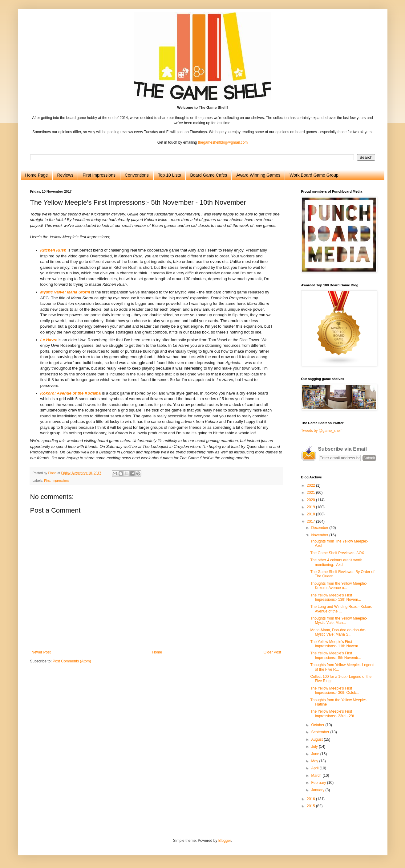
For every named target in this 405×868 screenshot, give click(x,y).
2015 (311, 806)
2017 (311, 522)
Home (157, 652)
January (318, 790)
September (321, 732)
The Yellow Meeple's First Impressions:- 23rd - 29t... (334, 714)
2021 (311, 493)
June (316, 754)
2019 (311, 507)
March (317, 776)
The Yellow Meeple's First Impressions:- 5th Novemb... (336, 655)
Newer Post (41, 652)
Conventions (137, 175)
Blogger (225, 841)
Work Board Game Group (314, 175)
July (315, 747)
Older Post (272, 652)
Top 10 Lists (170, 175)
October (318, 725)
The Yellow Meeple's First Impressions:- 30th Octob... (335, 690)
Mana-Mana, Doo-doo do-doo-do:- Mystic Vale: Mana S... (338, 632)
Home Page (37, 175)
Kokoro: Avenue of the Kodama (71, 393)
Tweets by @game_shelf (322, 431)
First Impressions (99, 175)
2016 (311, 799)
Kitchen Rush (53, 250)
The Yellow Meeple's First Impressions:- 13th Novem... (336, 597)
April (315, 768)
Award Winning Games (258, 175)
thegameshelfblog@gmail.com (223, 142)
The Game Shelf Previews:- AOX (337, 553)
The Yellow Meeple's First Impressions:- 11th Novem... (336, 644)
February (319, 783)
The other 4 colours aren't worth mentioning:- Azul (336, 562)
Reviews (65, 175)
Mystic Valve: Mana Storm (65, 292)
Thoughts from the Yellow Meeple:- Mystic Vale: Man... (339, 620)
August (317, 739)
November (320, 535)
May (315, 761)
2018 (311, 514)
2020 (311, 500)
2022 (311, 485)
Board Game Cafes (209, 175)
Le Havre (49, 340)
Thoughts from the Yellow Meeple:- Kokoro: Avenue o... (339, 586)
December (320, 528)
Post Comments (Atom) (72, 661)
